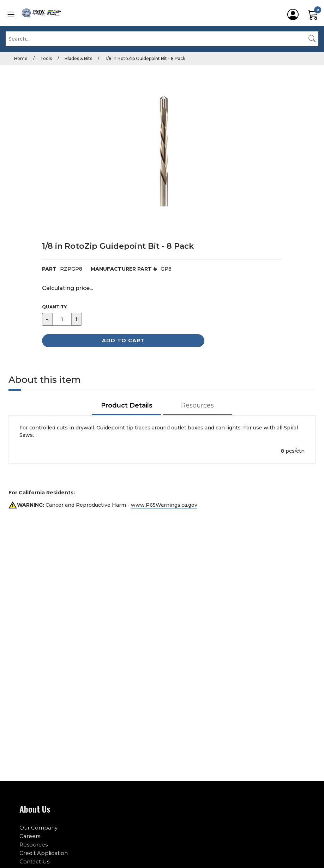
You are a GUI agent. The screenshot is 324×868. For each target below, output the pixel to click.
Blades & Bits (78, 58)
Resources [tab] (197, 405)
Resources (34, 845)
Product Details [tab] (127, 405)
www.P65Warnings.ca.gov (164, 505)
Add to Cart (123, 340)
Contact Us (34, 861)
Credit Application (44, 853)
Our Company (38, 828)
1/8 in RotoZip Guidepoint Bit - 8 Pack (145, 58)
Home (21, 58)
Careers (30, 836)
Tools (46, 58)
